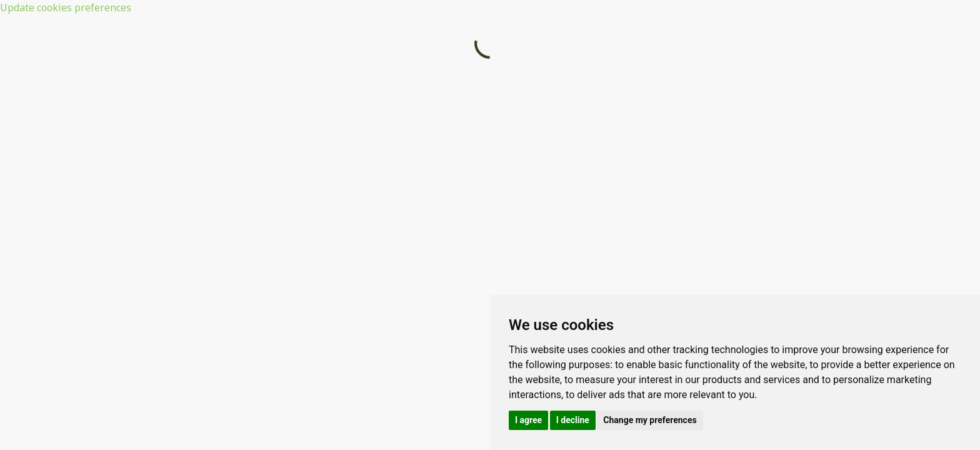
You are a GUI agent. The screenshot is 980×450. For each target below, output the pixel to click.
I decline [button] (573, 420)
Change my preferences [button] (650, 420)
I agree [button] (528, 420)
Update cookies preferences (66, 7)
